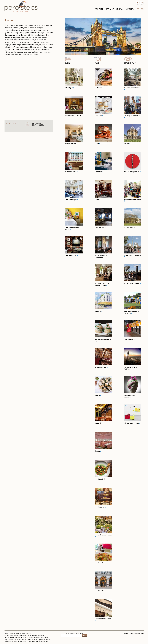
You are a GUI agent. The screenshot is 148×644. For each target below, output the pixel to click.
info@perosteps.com (137, 633)
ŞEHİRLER (99, 9)
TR (138, 9)
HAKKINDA (130, 9)
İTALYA (119, 9)
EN (142, 9)
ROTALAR (110, 9)
